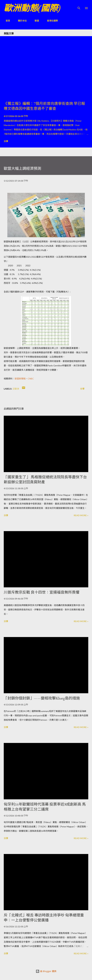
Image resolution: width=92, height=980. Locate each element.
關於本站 (20, 21)
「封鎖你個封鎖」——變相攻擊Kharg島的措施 (42, 698)
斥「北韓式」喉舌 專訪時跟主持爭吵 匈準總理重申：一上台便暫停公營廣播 (44, 918)
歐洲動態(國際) (32, 8)
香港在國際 (51, 21)
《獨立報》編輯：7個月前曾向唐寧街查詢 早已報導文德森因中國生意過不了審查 (44, 106)
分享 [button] (6, 141)
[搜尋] (79, 6)
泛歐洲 (16, 389)
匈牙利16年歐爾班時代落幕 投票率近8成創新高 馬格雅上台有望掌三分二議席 (45, 807)
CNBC (31, 379)
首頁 (6, 21)
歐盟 (35, 21)
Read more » (81, 515)
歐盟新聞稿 (20, 379)
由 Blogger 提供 (46, 971)
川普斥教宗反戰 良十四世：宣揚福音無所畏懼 (42, 592)
